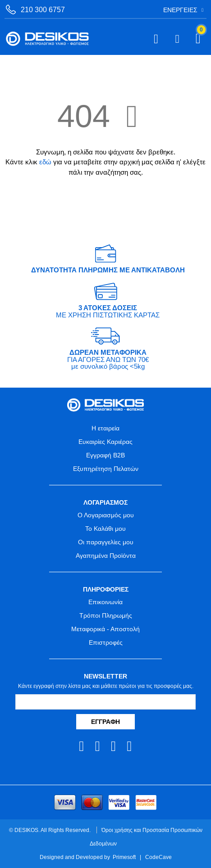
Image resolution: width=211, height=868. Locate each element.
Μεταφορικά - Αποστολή (105, 629)
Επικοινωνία (105, 602)
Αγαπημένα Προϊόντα (106, 556)
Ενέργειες (180, 10)
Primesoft (124, 857)
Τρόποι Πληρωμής (106, 615)
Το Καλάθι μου (105, 529)
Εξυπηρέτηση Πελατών (106, 469)
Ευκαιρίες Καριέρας (105, 442)
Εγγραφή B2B (105, 455)
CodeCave (158, 857)
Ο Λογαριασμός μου (106, 515)
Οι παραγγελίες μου (106, 542)
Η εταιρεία (105, 428)
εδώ (45, 162)
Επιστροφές (106, 642)
